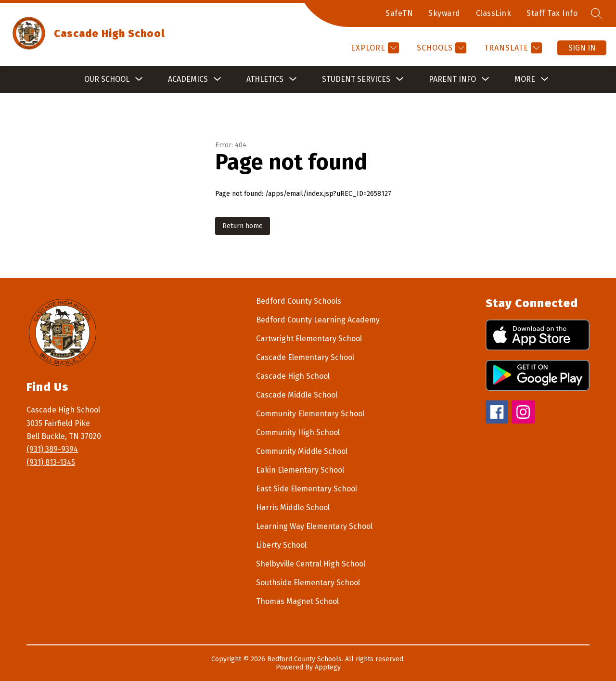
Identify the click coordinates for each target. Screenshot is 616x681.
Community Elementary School (310, 414)
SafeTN (399, 13)
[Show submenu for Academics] (188, 79)
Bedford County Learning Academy (318, 320)
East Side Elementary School (307, 489)
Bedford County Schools (299, 301)
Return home (243, 226)
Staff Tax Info (552, 13)
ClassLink (494, 13)
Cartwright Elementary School (309, 339)
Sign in (582, 48)
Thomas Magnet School (297, 601)
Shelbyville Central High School (311, 564)
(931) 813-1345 (51, 462)
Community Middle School (302, 451)
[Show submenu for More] (525, 79)
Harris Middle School (293, 508)
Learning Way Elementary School (314, 526)
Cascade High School (293, 376)
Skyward (444, 13)
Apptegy (328, 667)
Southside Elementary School (308, 583)
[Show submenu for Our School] (107, 79)
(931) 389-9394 (52, 449)
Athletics (265, 79)
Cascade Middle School (297, 395)
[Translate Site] (512, 48)
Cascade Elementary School (305, 357)
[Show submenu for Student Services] (356, 79)
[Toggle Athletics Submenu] (293, 79)
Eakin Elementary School (300, 470)
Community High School (298, 432)
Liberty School (281, 545)
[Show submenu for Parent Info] (452, 79)
